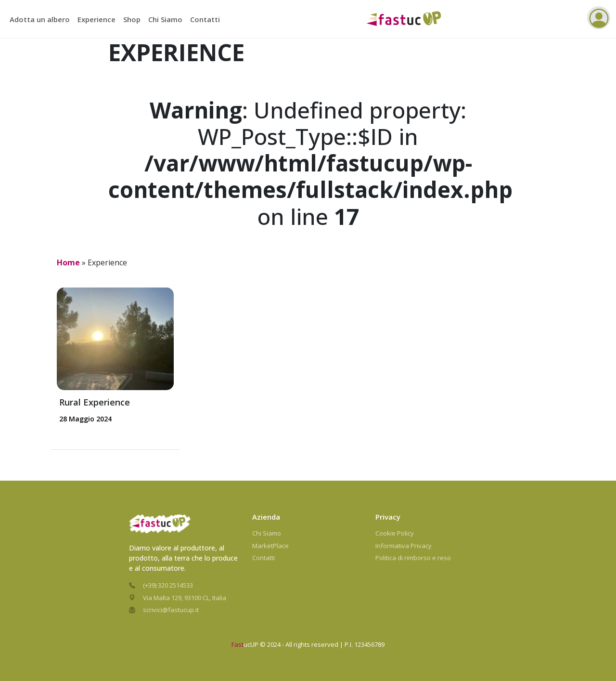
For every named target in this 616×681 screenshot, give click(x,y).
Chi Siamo (165, 19)
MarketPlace (270, 546)
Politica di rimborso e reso (413, 558)
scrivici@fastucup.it (171, 610)
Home (68, 262)
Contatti (205, 19)
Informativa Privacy (404, 546)
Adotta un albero (40, 19)
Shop (132, 19)
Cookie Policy (395, 533)
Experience (96, 19)
